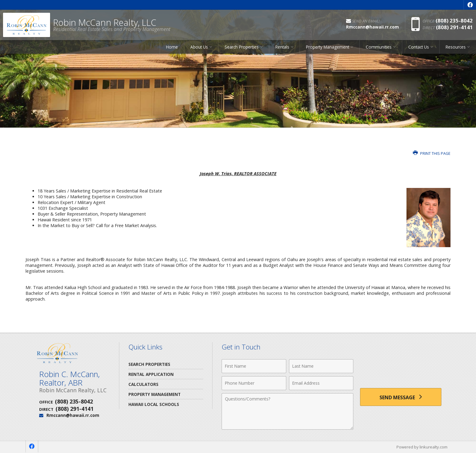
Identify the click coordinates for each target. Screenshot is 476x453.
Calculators (143, 384)
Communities (379, 47)
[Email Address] (321, 383)
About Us (199, 47)
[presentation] (401, 370)
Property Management (328, 47)
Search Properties (242, 47)
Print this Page (432, 153)
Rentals (282, 47)
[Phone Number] (254, 383)
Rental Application (151, 374)
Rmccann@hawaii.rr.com (73, 415)
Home (172, 47)
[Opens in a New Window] (470, 5)
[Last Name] (321, 366)
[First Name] (254, 366)
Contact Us (419, 47)
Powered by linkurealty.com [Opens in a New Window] (422, 447)
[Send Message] (401, 397)
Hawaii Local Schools (154, 404)
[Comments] (287, 411)
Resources (456, 47)
